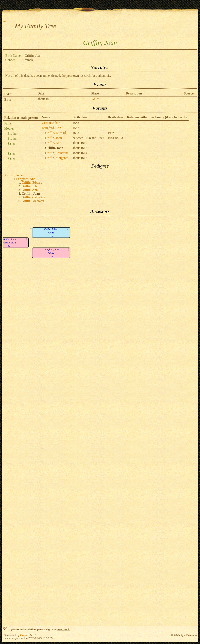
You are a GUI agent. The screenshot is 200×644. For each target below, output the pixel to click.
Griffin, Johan (51, 123)
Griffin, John (53, 138)
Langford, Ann (51, 128)
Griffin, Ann (53, 143)
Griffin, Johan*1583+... (51, 233)
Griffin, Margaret (56, 158)
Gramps (25, 635)
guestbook (63, 629)
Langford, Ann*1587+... (51, 253)
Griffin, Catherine (57, 153)
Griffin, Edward (56, 133)
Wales (95, 99)
